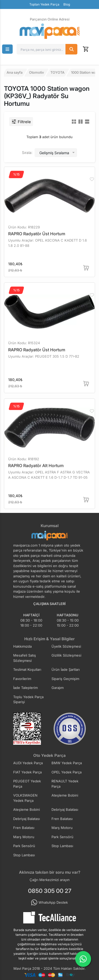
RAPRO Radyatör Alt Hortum (36, 466)
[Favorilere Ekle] (92, 179)
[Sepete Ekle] (86, 268)
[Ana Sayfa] (50, 31)
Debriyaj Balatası (65, 809)
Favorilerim (22, 679)
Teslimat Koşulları (27, 669)
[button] (7, 49)
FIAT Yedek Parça (27, 772)
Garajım (58, 688)
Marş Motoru (62, 828)
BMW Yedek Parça (67, 763)
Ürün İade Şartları (66, 669)
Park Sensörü (62, 837)
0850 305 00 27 (50, 891)
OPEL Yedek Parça (67, 772)
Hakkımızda (22, 646)
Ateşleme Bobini (65, 795)
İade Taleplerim (25, 688)
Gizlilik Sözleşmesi (66, 655)
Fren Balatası (62, 819)
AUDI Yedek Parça (28, 763)
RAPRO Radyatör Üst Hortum (37, 234)
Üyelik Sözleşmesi (66, 646)
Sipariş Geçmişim (65, 679)
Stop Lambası (62, 846)
